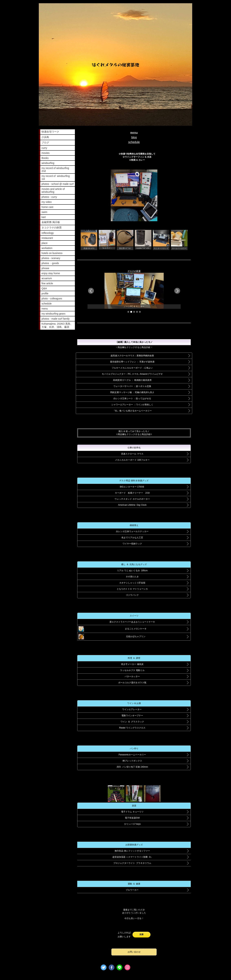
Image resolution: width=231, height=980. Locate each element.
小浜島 (45, 137)
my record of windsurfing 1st (56, 177)
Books (45, 158)
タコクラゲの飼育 (52, 228)
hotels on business (52, 253)
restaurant (47, 238)
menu (45, 309)
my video (47, 202)
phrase (45, 268)
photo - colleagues (52, 299)
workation (47, 248)
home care (47, 207)
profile (45, 293)
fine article (47, 283)
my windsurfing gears (53, 314)
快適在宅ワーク (50, 132)
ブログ (45, 142)
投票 (141, 934)
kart (44, 217)
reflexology (48, 233)
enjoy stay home (51, 273)
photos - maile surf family (56, 319)
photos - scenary (51, 258)
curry (44, 148)
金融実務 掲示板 (51, 222)
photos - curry (49, 197)
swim (44, 212)
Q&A (44, 288)
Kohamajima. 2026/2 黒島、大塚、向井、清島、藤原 (57, 325)
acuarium (47, 278)
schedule (47, 304)
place (44, 243)
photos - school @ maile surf (58, 184)
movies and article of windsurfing (53, 190)
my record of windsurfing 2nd (55, 170)
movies (45, 153)
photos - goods (50, 263)
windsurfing (48, 163)
